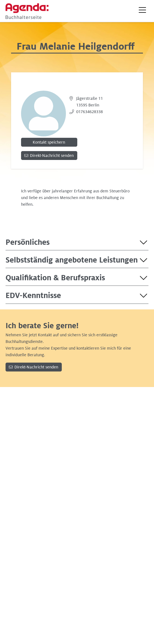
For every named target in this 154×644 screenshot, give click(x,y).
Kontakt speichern (49, 142)
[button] (142, 10)
